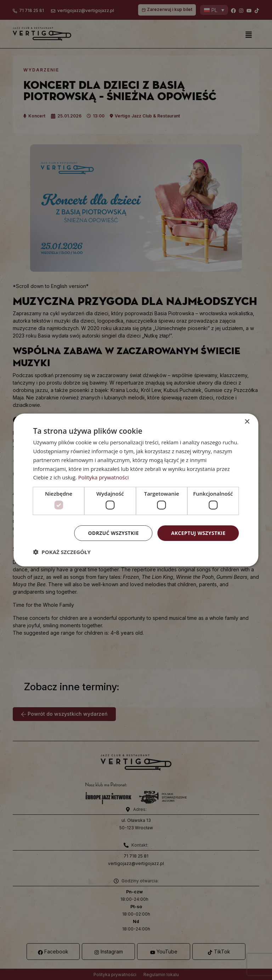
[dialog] (136, 490)
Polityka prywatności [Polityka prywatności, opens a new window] (104, 477)
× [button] (247, 422)
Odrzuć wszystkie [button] (113, 533)
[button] (62, 552)
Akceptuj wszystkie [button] (198, 533)
